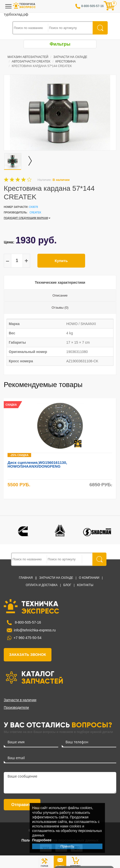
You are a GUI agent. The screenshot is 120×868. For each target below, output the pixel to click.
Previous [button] (108, 385)
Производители (16, 708)
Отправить (22, 805)
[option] (60, 113)
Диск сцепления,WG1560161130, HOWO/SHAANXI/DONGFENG (37, 464)
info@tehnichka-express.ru (35, 630)
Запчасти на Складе (70, 57)
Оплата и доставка (42, 585)
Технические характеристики (60, 282)
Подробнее (42, 840)
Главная (26, 578)
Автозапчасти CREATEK (31, 61)
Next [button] (114, 385)
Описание (60, 295)
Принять (67, 846)
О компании (89, 578)
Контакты (85, 585)
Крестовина (66, 61)
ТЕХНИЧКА (40, 607)
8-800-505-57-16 (27, 622)
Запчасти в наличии (20, 700)
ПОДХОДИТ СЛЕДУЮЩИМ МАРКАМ (26, 218)
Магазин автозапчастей (28, 57)
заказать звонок (28, 654)
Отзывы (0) (60, 308)
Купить (61, 261)
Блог (67, 585)
